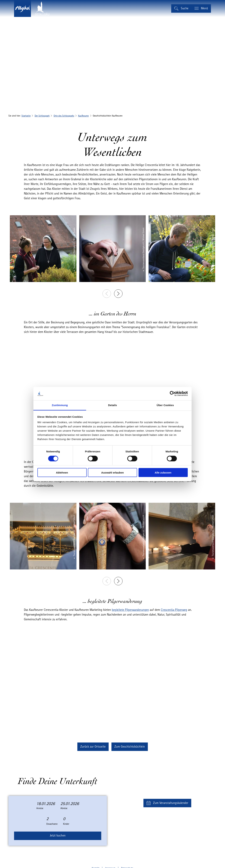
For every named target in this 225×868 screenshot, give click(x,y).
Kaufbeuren (83, 116)
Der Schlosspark (42, 116)
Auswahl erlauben (112, 473)
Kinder (66, 824)
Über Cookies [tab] (165, 405)
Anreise (40, 808)
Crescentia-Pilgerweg (174, 610)
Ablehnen (62, 473)
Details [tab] (112, 405)
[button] (93, 747)
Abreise (64, 808)
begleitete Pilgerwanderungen (130, 610)
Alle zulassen (163, 473)
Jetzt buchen (58, 836)
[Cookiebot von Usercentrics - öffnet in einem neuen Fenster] (172, 394)
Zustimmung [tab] (60, 405)
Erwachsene (52, 824)
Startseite (26, 116)
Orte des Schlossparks (64, 116)
